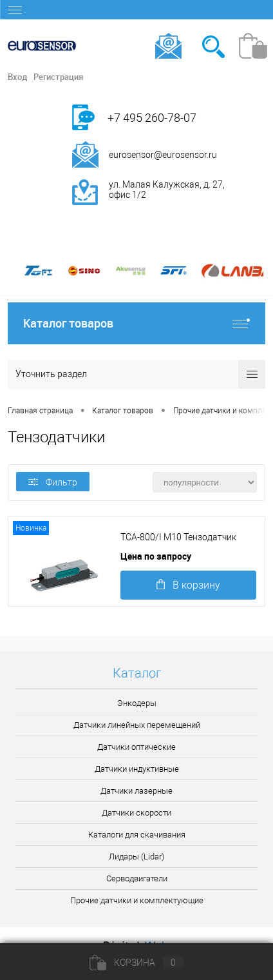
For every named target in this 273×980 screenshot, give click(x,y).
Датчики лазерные (136, 791)
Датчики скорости (136, 813)
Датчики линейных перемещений (137, 725)
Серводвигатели (137, 878)
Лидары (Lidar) (136, 857)
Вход (17, 77)
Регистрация (58, 77)
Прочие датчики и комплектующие (137, 900)
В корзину (188, 585)
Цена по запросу (156, 556)
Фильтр (53, 482)
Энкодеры (137, 703)
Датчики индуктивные (137, 769)
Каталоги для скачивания (137, 835)
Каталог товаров (136, 323)
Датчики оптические (136, 747)
